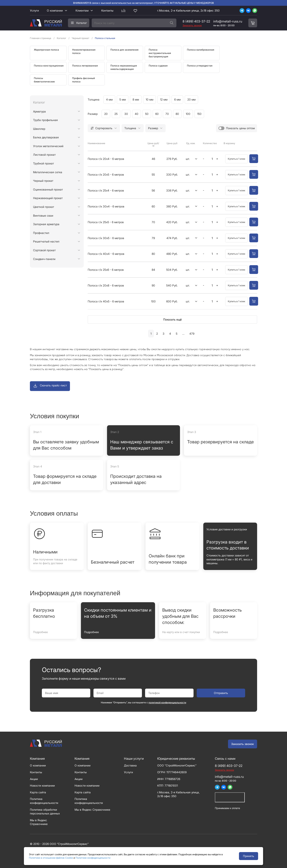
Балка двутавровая (46, 137)
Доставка (130, 765)
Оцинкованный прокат (48, 189)
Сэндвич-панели (44, 259)
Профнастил (41, 233)
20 (106, 114)
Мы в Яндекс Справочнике (92, 810)
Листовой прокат (44, 155)
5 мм (123, 99)
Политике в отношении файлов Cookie (51, 858)
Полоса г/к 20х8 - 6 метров (106, 285)
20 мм (191, 99)
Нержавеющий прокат (48, 198)
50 (147, 114)
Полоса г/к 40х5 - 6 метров (106, 301)
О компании (55, 10)
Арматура (39, 111)
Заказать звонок (243, 744)
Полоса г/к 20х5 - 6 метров (106, 174)
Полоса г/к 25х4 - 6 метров (106, 190)
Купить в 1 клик (236, 159)
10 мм (149, 99)
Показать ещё (172, 319)
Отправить (221, 693)
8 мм (136, 99)
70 (167, 114)
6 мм (177, 99)
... (183, 334)
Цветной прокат (44, 207)
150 (199, 114)
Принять (249, 856)
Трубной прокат (43, 163)
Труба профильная (45, 120)
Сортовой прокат (44, 250)
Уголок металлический (48, 146)
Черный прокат (43, 181)
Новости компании (42, 785)
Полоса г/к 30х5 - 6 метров (106, 238)
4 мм (109, 99)
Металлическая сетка (48, 172)
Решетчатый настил (46, 241)
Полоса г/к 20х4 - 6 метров (106, 159)
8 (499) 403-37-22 (196, 21)
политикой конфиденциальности (167, 702)
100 (188, 114)
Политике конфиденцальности (93, 858)
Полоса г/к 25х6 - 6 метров (106, 270)
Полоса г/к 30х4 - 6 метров (106, 206)
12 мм (164, 99)
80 (177, 114)
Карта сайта (38, 792)
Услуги (34, 10)
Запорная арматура (46, 224)
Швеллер (39, 129)
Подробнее (40, 632)
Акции (34, 779)
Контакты (107, 10)
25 (116, 114)
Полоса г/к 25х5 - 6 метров (106, 222)
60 (157, 114)
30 (126, 114)
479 (192, 334)
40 (137, 114)
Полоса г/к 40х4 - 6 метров (106, 254)
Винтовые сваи (43, 216)
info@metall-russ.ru (228, 21)
